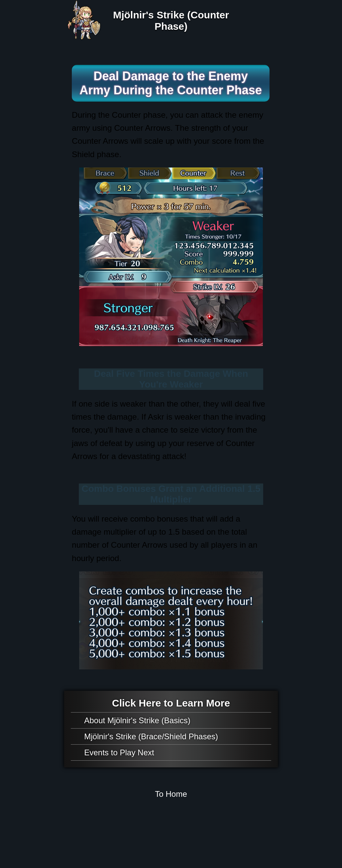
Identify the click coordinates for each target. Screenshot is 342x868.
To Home (171, 794)
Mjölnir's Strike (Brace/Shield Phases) (151, 736)
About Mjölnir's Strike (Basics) (137, 720)
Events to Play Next (119, 752)
